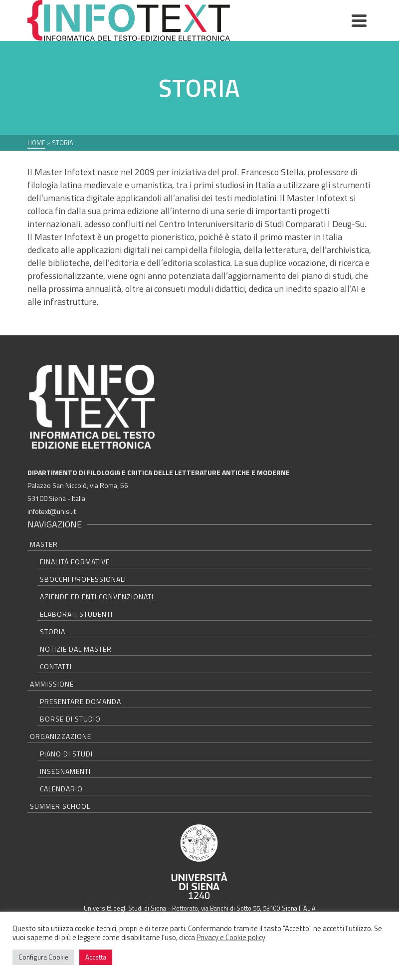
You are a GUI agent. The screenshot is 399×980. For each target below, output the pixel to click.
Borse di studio (70, 719)
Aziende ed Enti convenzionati (97, 597)
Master (44, 544)
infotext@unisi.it (52, 511)
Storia (53, 631)
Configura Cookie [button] (43, 957)
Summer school (60, 806)
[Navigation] (359, 20)
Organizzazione (61, 736)
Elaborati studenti (76, 614)
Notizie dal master (76, 649)
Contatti (56, 666)
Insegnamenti (65, 771)
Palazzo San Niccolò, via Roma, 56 (78, 485)
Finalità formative (75, 562)
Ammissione (52, 684)
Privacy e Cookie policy (231, 937)
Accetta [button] (96, 957)
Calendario (61, 789)
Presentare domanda (81, 701)
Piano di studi (66, 754)
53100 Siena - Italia (56, 498)
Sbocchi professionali (83, 579)
